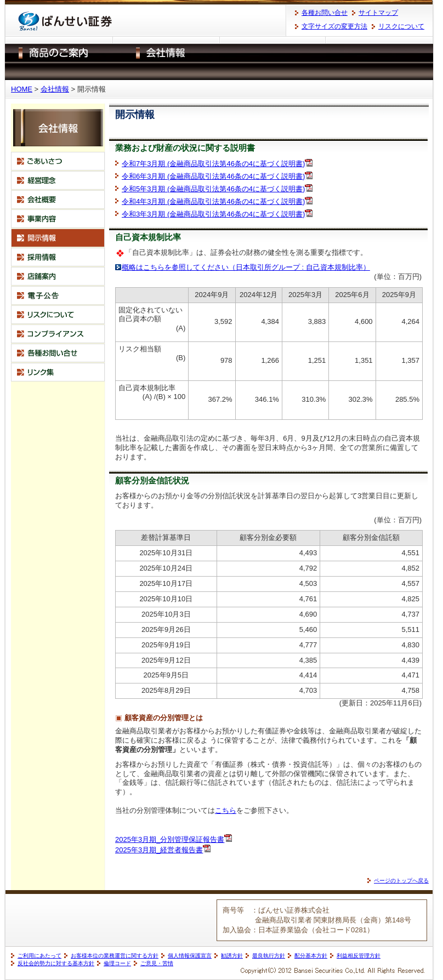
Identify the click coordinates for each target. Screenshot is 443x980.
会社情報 (55, 89)
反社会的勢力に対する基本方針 (56, 963)
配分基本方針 (311, 956)
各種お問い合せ (325, 13)
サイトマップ (378, 13)
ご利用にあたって (39, 956)
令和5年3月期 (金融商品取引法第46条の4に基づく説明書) (213, 189)
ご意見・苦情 (157, 963)
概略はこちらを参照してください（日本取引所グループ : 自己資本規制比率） (246, 267)
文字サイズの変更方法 (334, 26)
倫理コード (117, 963)
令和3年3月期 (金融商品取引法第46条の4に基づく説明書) (213, 214)
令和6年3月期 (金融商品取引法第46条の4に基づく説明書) (213, 176)
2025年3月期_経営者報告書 (159, 850)
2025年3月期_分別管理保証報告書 (170, 839)
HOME (22, 89)
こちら (226, 810)
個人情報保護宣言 (190, 956)
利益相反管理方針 (359, 956)
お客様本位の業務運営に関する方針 (115, 956)
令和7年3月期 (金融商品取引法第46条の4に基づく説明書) (213, 164)
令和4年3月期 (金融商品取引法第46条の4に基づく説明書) (213, 201)
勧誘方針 (232, 956)
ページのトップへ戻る (401, 881)
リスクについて (401, 26)
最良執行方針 (269, 956)
